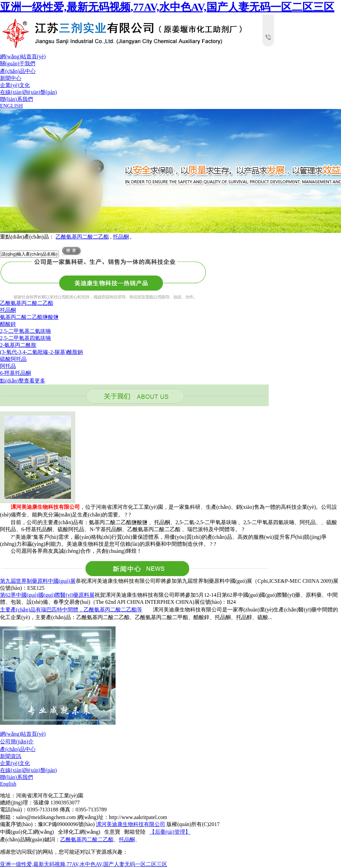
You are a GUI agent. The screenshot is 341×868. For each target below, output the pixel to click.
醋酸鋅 (8, 324)
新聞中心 (11, 78)
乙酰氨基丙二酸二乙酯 (82, 237)
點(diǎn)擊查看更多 (23, 381)
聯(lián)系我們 (16, 99)
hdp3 (170, 171)
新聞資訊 (11, 756)
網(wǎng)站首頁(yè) (23, 56)
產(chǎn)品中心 (18, 71)
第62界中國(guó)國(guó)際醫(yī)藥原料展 (47, 595)
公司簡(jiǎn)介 (17, 742)
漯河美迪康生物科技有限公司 (131, 824)
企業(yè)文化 (15, 85)
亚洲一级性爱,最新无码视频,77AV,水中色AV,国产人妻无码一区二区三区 (167, 7)
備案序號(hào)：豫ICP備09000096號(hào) (47, 824)
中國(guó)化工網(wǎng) (27, 832)
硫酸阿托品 (13, 359)
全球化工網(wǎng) (79, 832)
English (8, 784)
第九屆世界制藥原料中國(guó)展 (38, 581)
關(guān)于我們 (18, 63)
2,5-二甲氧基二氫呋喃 (25, 331)
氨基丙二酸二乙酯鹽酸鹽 (29, 317)
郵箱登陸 (135, 832)
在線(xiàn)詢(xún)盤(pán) (28, 92)
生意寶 (112, 832)
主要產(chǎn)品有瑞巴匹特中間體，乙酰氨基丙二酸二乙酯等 (71, 610)
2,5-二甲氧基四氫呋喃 (25, 338)
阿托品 (8, 366)
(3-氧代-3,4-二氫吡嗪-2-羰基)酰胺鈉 (41, 352)
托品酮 (121, 237)
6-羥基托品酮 (15, 373)
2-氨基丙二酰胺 (18, 345)
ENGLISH (11, 106)
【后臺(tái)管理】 (170, 832)
